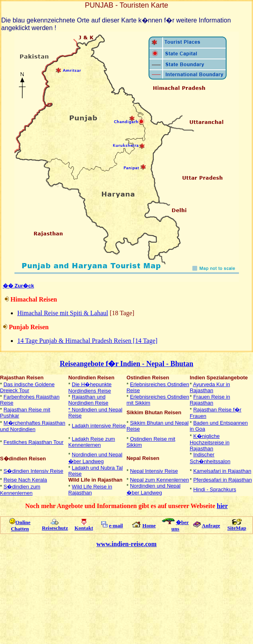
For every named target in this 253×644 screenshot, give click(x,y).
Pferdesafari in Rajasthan (222, 480)
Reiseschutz (55, 528)
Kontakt (84, 528)
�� (9, 286)
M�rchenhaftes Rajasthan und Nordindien (33, 426)
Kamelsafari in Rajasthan (222, 471)
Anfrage (211, 526)
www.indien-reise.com (126, 544)
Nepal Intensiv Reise (154, 471)
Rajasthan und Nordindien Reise (88, 400)
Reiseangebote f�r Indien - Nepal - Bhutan (127, 364)
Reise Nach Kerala (25, 480)
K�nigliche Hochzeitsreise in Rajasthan (209, 442)
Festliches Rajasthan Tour (34, 442)
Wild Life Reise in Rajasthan (90, 490)
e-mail (116, 526)
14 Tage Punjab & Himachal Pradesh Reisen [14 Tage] (87, 341)
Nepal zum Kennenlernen (160, 480)
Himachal (25, 299)
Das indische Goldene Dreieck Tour (27, 387)
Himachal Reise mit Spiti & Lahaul (63, 313)
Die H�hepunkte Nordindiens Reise (90, 388)
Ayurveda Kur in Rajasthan (210, 387)
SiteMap (237, 528)
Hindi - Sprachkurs (215, 489)
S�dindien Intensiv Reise (34, 471)
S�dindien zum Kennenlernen (20, 490)
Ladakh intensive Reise (99, 426)
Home (149, 526)
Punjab (20, 327)
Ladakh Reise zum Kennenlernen (92, 442)
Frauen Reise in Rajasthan (210, 400)
